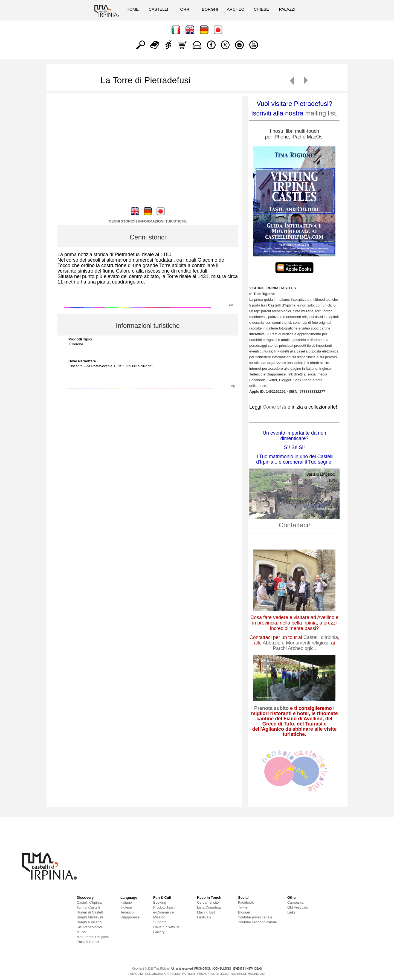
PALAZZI (287, 9)
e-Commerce (163, 912)
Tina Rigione (162, 969)
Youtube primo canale (255, 917)
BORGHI (210, 9)
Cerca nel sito (208, 902)
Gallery (159, 932)
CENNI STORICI (122, 221)
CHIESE (261, 9)
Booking (160, 902)
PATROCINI (136, 974)
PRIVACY (203, 974)
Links (291, 912)
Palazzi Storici (88, 942)
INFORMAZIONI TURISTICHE (162, 221)
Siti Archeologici (89, 927)
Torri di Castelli (88, 907)
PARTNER (189, 974)
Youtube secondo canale (257, 922)
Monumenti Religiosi (93, 937)
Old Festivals (298, 907)
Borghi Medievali (90, 917)
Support (160, 922)
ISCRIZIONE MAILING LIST (249, 974)
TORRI (184, 9)
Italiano (126, 902)
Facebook (246, 902)
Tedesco (127, 912)
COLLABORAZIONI (157, 974)
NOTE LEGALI (220, 974)
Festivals (204, 917)
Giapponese (130, 917)
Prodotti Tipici (164, 907)
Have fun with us (166, 927)
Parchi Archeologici (294, 648)
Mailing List (206, 912)
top (231, 305)
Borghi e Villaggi (89, 922)
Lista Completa (209, 907)
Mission (159, 917)
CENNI (176, 974)
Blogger (244, 912)
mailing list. (321, 113)
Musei (81, 932)
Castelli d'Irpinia (321, 637)
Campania (295, 902)
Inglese (126, 907)
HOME (133, 9)
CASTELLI (158, 9)
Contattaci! (295, 525)
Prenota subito (271, 708)
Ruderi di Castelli (90, 912)
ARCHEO (236, 9)
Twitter (243, 907)
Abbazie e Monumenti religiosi (296, 643)
